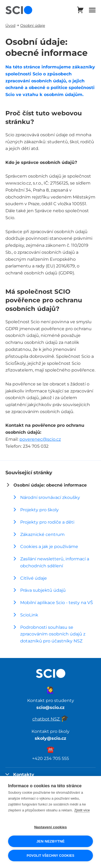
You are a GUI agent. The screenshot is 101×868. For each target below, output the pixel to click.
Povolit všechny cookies (50, 856)
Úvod (10, 25)
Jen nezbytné (50, 841)
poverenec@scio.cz (40, 439)
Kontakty (20, 774)
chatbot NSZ (50, 719)
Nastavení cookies (50, 827)
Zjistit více (82, 810)
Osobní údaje (33, 25)
